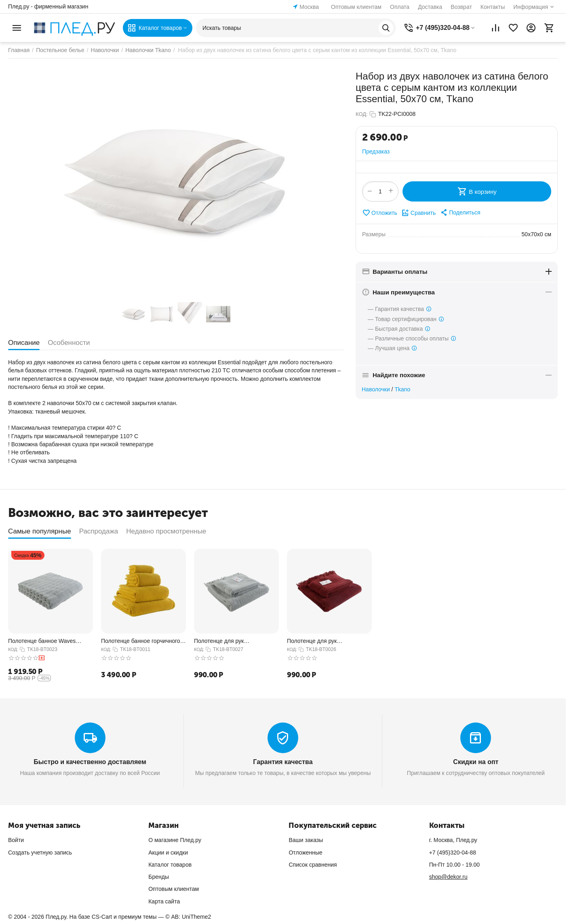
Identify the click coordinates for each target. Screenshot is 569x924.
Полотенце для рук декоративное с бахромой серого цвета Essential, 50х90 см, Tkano (232, 641)
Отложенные (305, 853)
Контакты (493, 7)
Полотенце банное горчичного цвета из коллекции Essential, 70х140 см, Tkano (141, 641)
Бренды (159, 877)
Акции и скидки (168, 853)
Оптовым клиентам (356, 7)
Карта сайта (164, 901)
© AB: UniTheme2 (188, 917)
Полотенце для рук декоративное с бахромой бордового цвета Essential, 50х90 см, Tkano (322, 641)
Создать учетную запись (40, 853)
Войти (16, 840)
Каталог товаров (170, 865)
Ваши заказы (306, 840)
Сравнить (418, 213)
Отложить (380, 213)
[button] (460, 212)
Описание (24, 343)
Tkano (402, 389)
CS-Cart (102, 917)
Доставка (430, 7)
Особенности (69, 343)
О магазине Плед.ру (175, 840)
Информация (531, 7)
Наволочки (376, 389)
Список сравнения (313, 865)
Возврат (461, 7)
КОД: (362, 114)
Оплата (400, 7)
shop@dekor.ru (448, 877)
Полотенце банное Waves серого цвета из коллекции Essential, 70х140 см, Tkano (44, 641)
